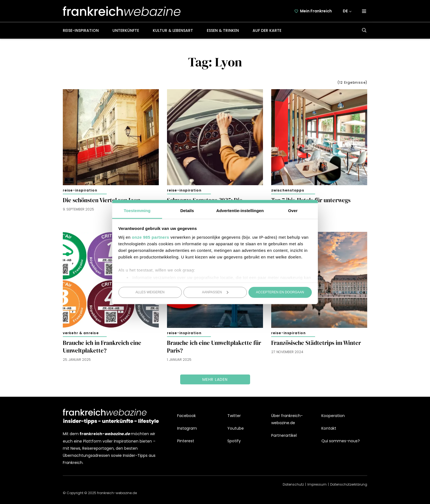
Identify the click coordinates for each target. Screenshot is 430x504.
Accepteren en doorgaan (280, 292)
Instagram (187, 428)
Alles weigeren (150, 292)
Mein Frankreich (316, 11)
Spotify (234, 441)
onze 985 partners (151, 237)
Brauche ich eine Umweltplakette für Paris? (214, 347)
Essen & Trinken (223, 30)
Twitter (234, 416)
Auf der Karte (267, 30)
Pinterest (186, 441)
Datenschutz (293, 484)
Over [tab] (293, 210)
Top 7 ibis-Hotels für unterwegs (311, 200)
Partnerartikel (284, 435)
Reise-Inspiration (81, 30)
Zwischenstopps (288, 190)
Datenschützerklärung (349, 484)
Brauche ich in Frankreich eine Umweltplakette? (102, 347)
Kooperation (333, 416)
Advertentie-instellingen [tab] (240, 210)
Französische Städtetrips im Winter (316, 343)
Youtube (236, 428)
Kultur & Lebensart (173, 30)
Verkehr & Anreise (81, 333)
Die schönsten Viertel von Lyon (102, 200)
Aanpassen (215, 292)
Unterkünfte (126, 30)
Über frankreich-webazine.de (287, 419)
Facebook (186, 416)
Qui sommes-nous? (341, 441)
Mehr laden (215, 379)
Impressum (317, 484)
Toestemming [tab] (137, 210)
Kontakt (329, 428)
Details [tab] (187, 210)
